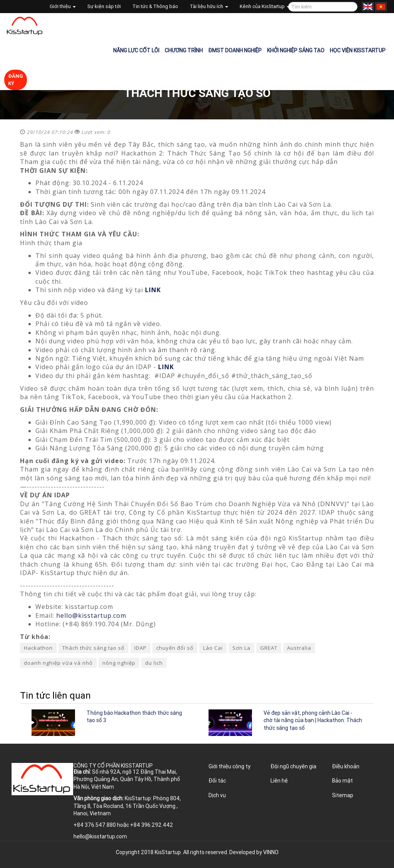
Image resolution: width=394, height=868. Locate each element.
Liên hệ (279, 781)
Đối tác (217, 781)
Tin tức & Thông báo (155, 6)
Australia (299, 648)
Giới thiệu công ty (230, 766)
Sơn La (241, 648)
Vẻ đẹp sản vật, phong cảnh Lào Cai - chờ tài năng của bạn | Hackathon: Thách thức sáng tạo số (313, 720)
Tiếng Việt (381, 7)
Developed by (254, 852)
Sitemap (343, 795)
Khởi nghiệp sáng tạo (296, 50)
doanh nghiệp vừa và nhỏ (58, 663)
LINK (153, 290)
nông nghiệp (119, 663)
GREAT (269, 648)
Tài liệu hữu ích (209, 6)
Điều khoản (346, 766)
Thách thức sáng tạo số (93, 648)
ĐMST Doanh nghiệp (235, 50)
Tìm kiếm (350, 7)
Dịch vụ (217, 795)
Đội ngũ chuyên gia (293, 766)
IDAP (140, 648)
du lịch (154, 663)
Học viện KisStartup (358, 50)
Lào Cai (213, 648)
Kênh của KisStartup (265, 6)
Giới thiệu (63, 6)
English (368, 7)
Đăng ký (16, 79)
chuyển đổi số (175, 648)
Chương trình (184, 50)
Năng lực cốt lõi (136, 50)
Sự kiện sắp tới (104, 6)
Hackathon (38, 648)
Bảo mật (342, 781)
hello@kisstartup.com (91, 615)
